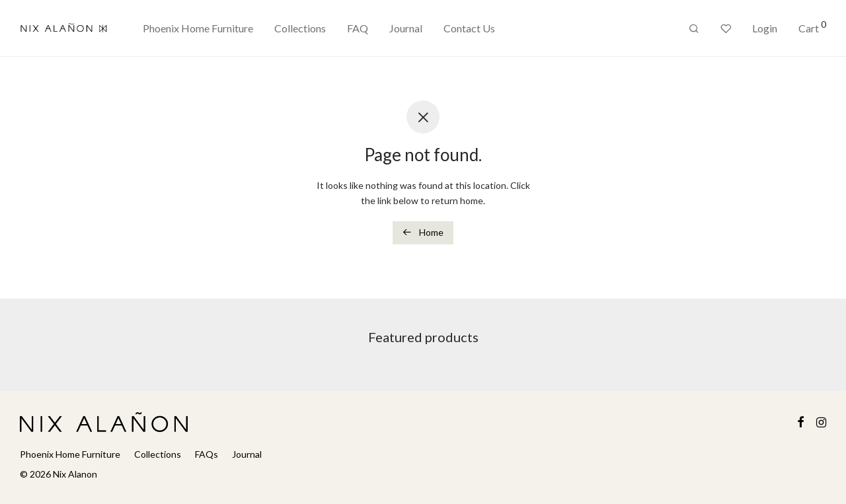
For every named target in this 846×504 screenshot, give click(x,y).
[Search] (694, 29)
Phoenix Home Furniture (198, 28)
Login (765, 28)
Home (423, 232)
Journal (406, 28)
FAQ (358, 28)
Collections (300, 28)
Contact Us (469, 28)
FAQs (207, 454)
